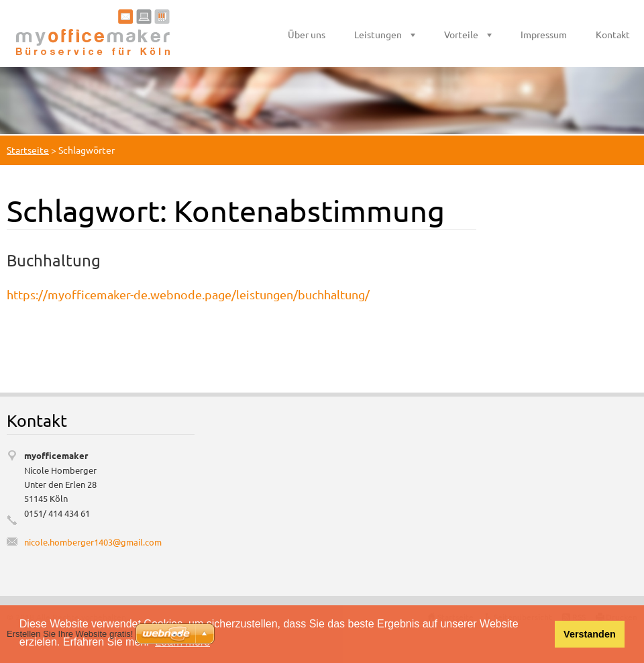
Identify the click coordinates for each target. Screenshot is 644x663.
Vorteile (461, 34)
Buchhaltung (54, 260)
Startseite (28, 150)
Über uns (307, 34)
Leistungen (378, 34)
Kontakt (613, 34)
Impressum (544, 34)
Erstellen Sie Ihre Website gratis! (70, 634)
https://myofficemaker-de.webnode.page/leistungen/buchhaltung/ (188, 294)
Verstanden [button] (590, 634)
